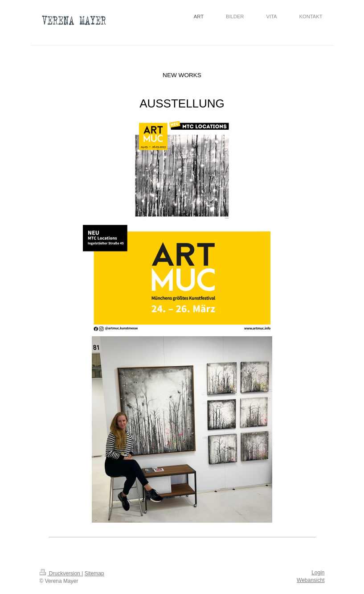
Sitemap (94, 573)
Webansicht (311, 580)
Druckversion (61, 573)
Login (318, 573)
